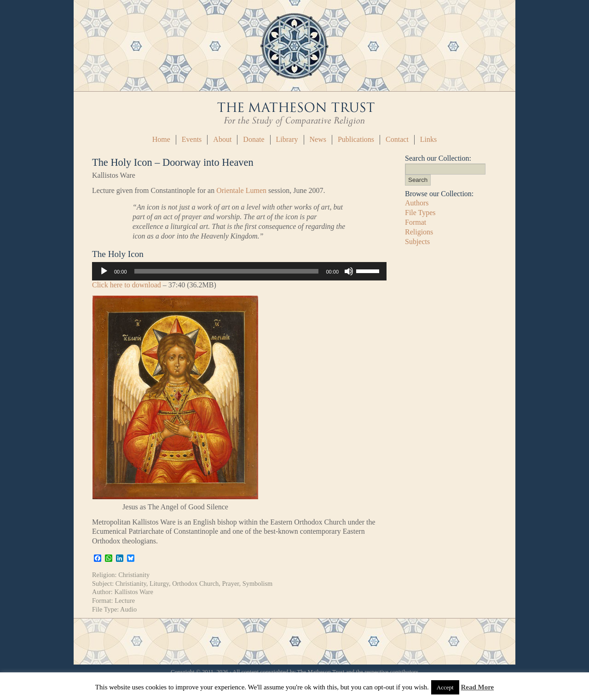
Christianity (134, 575)
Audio (128, 609)
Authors (417, 203)
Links (428, 139)
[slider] (227, 271)
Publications (356, 139)
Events (192, 139)
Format (416, 222)
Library (287, 139)
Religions (419, 232)
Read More (477, 687)
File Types (420, 213)
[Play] (104, 271)
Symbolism (258, 583)
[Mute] (349, 271)
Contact (397, 139)
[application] (239, 271)
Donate (254, 139)
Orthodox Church (195, 583)
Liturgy (159, 583)
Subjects (417, 242)
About (222, 139)
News (318, 139)
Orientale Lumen (241, 190)
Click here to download (127, 285)
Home (161, 139)
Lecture (125, 601)
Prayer (231, 583)
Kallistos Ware (134, 592)
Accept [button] (445, 687)
